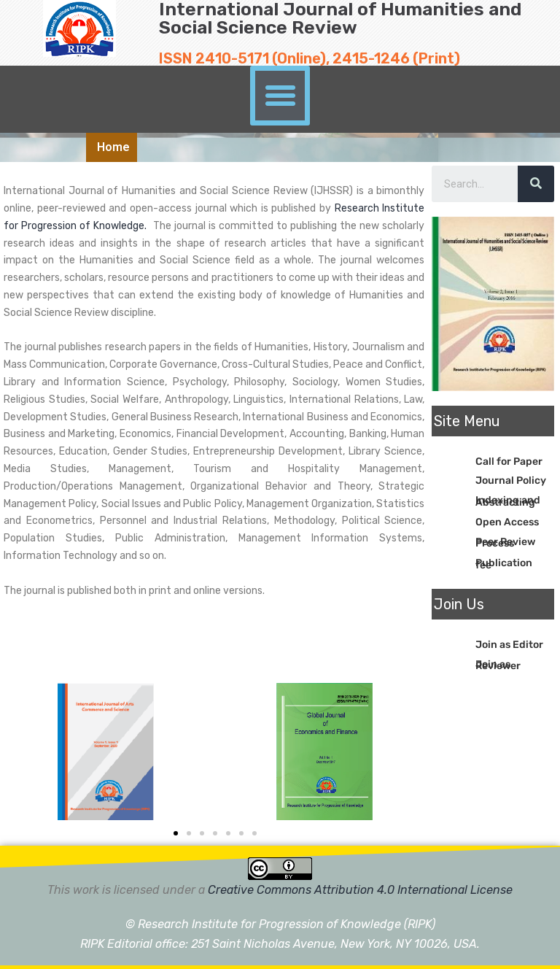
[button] (280, 96)
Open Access (507, 522)
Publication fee (504, 564)
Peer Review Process (505, 543)
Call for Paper (509, 462)
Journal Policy (511, 480)
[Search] (536, 184)
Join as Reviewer (498, 665)
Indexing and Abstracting (508, 501)
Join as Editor (509, 645)
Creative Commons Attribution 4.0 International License (360, 890)
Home (113, 147)
